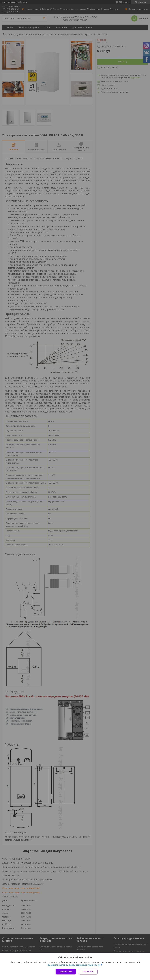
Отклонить (88, 972)
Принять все (66, 972)
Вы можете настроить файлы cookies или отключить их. (74, 965)
